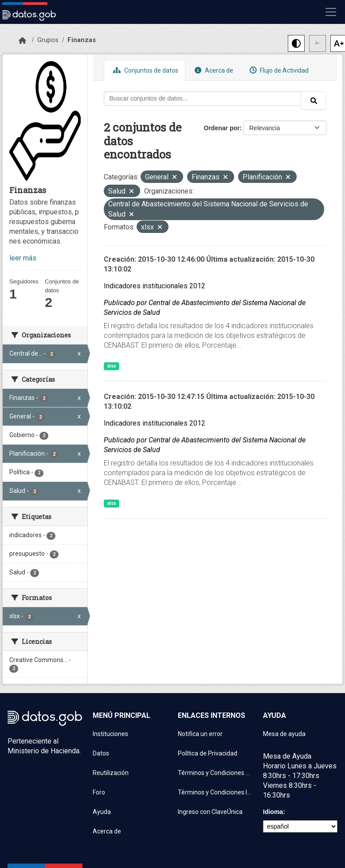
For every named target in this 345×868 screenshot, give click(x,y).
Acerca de (213, 70)
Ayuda (102, 812)
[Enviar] (314, 101)
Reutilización (111, 773)
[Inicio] (22, 41)
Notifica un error (200, 734)
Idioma (273, 812)
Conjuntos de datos (145, 70)
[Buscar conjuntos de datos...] (203, 99)
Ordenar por (222, 128)
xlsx (112, 366)
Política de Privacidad (208, 753)
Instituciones (110, 734)
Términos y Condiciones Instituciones (215, 792)
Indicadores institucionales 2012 (155, 286)
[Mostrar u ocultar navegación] (331, 12)
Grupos (48, 40)
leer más (23, 258)
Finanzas (82, 40)
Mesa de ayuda (284, 734)
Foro (99, 792)
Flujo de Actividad (278, 70)
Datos (101, 753)
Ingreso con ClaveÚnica (210, 812)
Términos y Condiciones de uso (215, 773)
